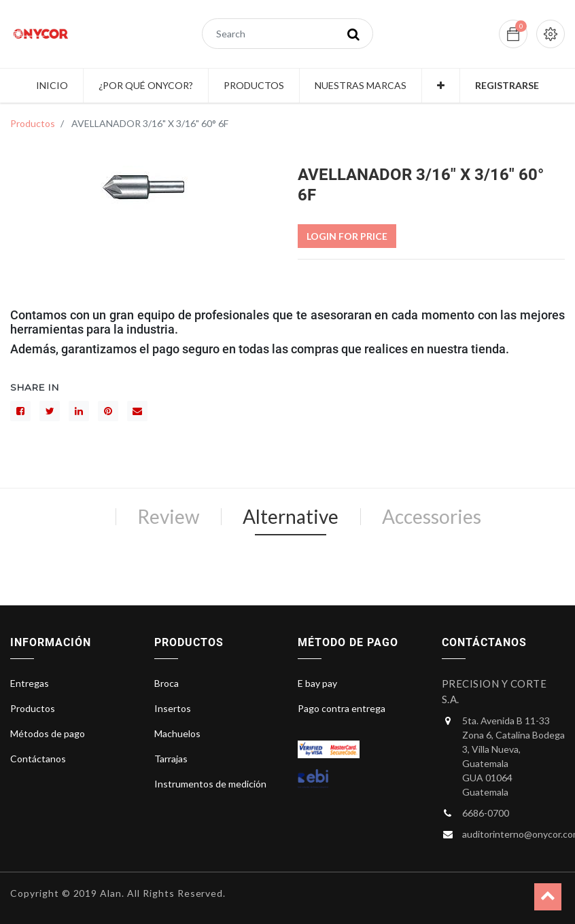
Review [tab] (168, 516)
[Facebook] (20, 411)
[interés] (108, 411)
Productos (33, 123)
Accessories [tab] (432, 516)
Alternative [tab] (291, 516)
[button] (441, 86)
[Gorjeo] (50, 411)
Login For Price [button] (347, 236)
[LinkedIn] (79, 411)
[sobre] (137, 411)
